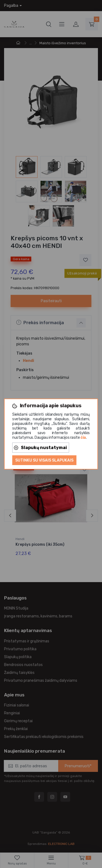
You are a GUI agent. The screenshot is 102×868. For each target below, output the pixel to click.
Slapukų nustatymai (40, 448)
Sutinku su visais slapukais (44, 460)
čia (83, 438)
